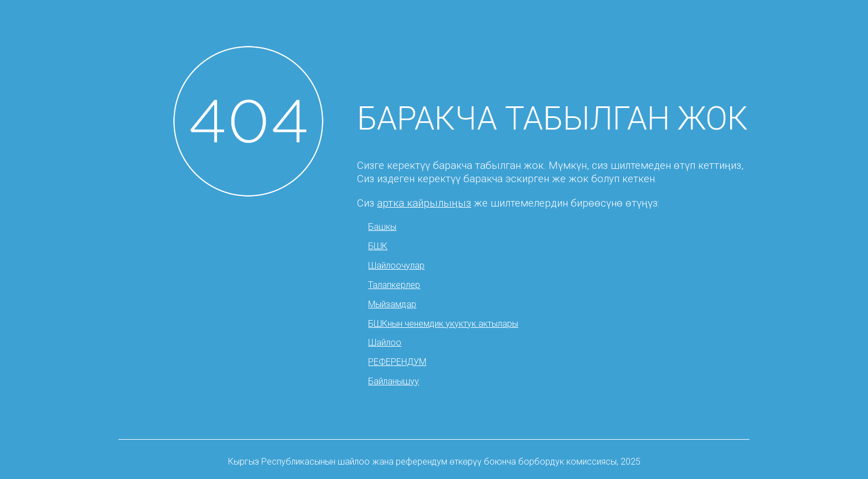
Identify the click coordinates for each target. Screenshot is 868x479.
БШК (378, 246)
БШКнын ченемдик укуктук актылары (443, 324)
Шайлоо (385, 342)
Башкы (382, 227)
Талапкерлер (394, 285)
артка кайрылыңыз (424, 203)
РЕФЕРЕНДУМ (397, 362)
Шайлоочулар (396, 266)
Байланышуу (394, 381)
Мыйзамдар (392, 304)
